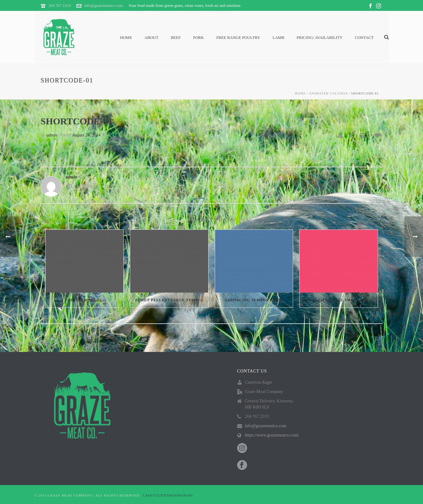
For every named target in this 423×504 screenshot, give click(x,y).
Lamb (278, 37)
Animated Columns (328, 93)
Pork (198, 37)
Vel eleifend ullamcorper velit (340, 300)
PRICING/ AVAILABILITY (320, 37)
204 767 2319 (60, 5)
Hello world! (85, 300)
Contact (364, 37)
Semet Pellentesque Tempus (169, 300)
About (152, 37)
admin (52, 135)
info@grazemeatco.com (103, 5)
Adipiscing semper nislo (254, 300)
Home (126, 37)
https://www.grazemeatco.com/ (272, 435)
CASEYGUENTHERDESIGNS (168, 495)
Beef (176, 37)
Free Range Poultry (238, 37)
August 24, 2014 (86, 135)
